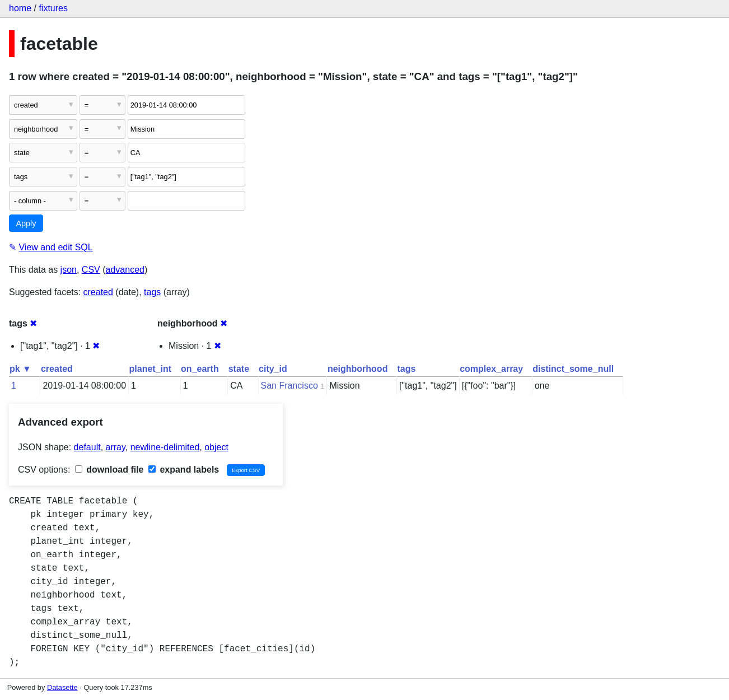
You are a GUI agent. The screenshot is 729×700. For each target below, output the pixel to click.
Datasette (62, 687)
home (20, 8)
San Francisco (289, 386)
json (69, 270)
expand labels (184, 470)
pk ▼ (20, 369)
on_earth (200, 369)
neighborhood (358, 369)
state (239, 369)
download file (109, 470)
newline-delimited (165, 447)
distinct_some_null (573, 369)
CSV (91, 270)
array (116, 447)
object (216, 447)
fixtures (53, 8)
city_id (273, 369)
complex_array (491, 369)
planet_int (151, 369)
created (98, 292)
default (87, 447)
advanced (125, 270)
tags (152, 292)
